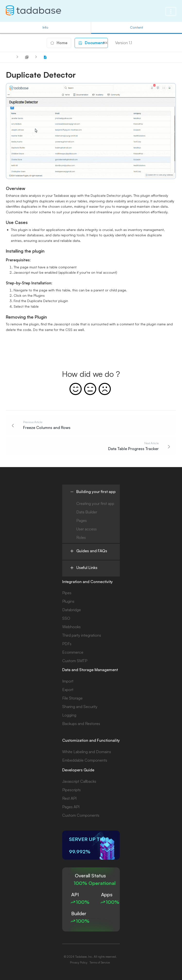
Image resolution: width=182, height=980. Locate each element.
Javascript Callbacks (79, 781)
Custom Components (81, 815)
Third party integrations (82, 635)
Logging (69, 715)
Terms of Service (100, 962)
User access (87, 529)
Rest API (69, 798)
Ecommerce (73, 652)
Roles (81, 537)
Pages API (71, 807)
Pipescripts (71, 790)
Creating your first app (95, 503)
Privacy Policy (79, 962)
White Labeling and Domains (87, 752)
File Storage (72, 698)
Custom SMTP (75, 661)
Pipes (67, 593)
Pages (82, 520)
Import (68, 681)
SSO (66, 618)
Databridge (72, 610)
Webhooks (71, 627)
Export (68, 690)
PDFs (67, 644)
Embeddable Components (85, 760)
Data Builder (87, 512)
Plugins (68, 601)
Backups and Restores (81, 724)
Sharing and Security (80, 707)
